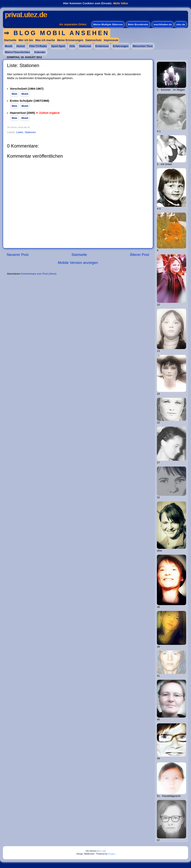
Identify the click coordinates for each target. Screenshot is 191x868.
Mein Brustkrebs (138, 24)
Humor (21, 46)
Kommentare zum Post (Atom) (39, 274)
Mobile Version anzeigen (78, 263)
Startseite (10, 40)
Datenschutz (93, 40)
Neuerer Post (18, 255)
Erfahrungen (121, 46)
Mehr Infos (120, 3)
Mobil (25, 94)
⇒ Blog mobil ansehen (57, 33)
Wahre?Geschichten (17, 52)
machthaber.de (163, 24)
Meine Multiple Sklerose (108, 24)
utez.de (181, 24)
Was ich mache (45, 40)
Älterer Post (139, 255)
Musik (9, 46)
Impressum (111, 40)
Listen (20, 132)
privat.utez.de (26, 15)
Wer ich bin (26, 40)
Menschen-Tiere (143, 46)
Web (14, 94)
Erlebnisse (102, 46)
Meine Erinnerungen (70, 40)
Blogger (112, 854)
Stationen (85, 46)
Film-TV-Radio (38, 46)
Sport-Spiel (58, 46)
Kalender (40, 52)
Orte (72, 46)
